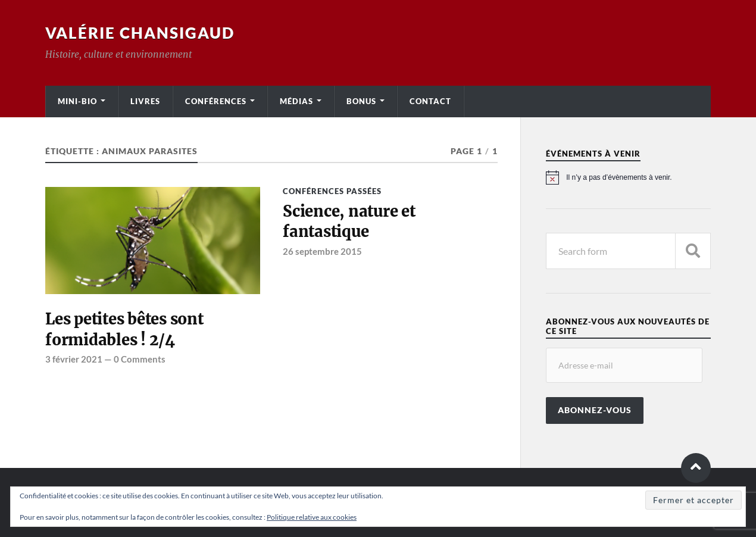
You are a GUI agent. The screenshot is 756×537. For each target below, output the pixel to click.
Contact (430, 101)
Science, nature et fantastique (349, 221)
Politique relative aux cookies (312, 517)
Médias (296, 101)
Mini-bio (77, 101)
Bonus (361, 101)
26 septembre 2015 (322, 251)
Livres (145, 101)
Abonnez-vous (595, 410)
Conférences (216, 101)
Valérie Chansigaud (140, 33)
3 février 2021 (74, 359)
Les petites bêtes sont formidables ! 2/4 (124, 329)
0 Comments (140, 359)
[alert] (628, 177)
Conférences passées (332, 191)
